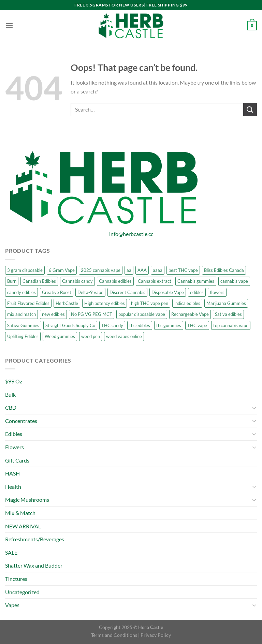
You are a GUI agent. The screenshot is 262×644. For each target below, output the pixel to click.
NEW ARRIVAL (23, 526)
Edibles (14, 434)
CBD (11, 407)
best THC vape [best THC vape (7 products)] (183, 270)
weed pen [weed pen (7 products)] (91, 336)
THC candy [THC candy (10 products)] (112, 325)
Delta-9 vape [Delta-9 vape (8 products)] (90, 292)
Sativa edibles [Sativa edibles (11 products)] (228, 314)
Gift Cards (17, 460)
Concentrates (21, 421)
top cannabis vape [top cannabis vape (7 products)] (231, 325)
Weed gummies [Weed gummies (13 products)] (60, 336)
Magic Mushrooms (27, 500)
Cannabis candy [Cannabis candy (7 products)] (77, 281)
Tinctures (16, 579)
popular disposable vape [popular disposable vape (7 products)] (142, 314)
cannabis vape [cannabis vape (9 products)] (234, 281)
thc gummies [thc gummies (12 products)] (169, 325)
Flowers (14, 447)
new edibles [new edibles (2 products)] (53, 314)
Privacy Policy (156, 635)
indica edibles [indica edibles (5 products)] (187, 303)
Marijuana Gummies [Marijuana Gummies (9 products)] (226, 303)
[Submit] (250, 109)
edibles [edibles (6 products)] (197, 292)
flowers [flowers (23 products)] (217, 292)
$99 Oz (14, 381)
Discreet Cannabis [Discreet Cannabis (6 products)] (127, 292)
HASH (12, 473)
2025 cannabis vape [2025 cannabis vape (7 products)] (101, 270)
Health (13, 487)
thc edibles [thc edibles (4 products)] (140, 325)
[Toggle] (254, 408)
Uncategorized (22, 592)
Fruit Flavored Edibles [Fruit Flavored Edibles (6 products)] (28, 303)
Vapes (12, 605)
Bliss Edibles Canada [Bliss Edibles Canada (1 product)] (224, 270)
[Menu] (9, 25)
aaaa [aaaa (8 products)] (158, 270)
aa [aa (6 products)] (129, 270)
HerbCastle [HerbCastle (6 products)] (67, 303)
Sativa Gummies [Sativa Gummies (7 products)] (23, 325)
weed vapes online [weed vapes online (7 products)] (124, 336)
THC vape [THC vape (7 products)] (197, 325)
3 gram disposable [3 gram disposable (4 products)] (25, 270)
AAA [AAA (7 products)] (142, 270)
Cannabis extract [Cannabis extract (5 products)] (155, 281)
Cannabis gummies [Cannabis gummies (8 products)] (196, 281)
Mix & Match (20, 513)
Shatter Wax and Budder (34, 565)
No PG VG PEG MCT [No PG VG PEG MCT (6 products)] (92, 314)
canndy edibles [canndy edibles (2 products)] (21, 292)
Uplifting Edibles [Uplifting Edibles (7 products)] (23, 336)
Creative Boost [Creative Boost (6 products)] (57, 292)
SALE (11, 552)
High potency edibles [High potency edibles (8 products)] (105, 303)
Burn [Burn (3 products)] (12, 281)
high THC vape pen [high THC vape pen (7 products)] (150, 303)
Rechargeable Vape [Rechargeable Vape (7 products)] (190, 314)
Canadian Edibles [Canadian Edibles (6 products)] (39, 281)
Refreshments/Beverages (35, 539)
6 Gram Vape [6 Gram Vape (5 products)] (62, 270)
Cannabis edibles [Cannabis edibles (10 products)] (115, 281)
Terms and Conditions (114, 635)
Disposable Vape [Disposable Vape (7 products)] (168, 292)
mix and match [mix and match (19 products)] (21, 314)
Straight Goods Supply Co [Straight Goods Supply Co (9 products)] (70, 325)
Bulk (10, 394)
